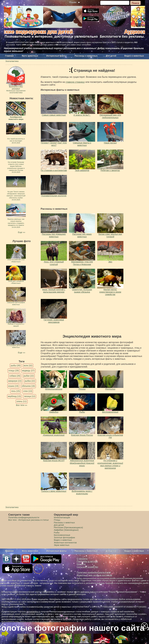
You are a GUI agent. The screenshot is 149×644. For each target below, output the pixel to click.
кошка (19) (13, 386)
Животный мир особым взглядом (94, 575)
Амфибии (54, 412)
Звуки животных (62, 545)
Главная (9, 56)
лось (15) (15, 391)
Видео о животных (134, 56)
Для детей (111, 56)
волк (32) (28, 366)
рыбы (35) (16, 366)
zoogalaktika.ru (33, 612)
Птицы (82, 389)
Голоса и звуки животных (54, 491)
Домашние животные (54, 435)
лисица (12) (30, 396)
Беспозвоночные (110, 412)
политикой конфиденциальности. (45, 622)
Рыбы (82, 412)
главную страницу (75, 82)
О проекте (82, 559)
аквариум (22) (15, 381)
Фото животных (30, 56)
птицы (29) (14, 371)
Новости (81, 564)
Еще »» (22, 232)
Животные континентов (65, 543)
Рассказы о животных (86, 56)
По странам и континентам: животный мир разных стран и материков (110, 464)
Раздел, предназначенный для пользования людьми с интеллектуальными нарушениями (110, 578)
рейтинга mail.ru (88, 592)
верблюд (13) (14, 396)
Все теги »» (22, 405)
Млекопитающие (54, 389)
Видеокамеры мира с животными (82, 492)
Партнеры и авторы (87, 561)
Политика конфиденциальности (24, 517)
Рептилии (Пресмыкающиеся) (68, 527)
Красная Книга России (82, 435)
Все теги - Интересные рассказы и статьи (28, 520)
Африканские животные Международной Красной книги (82, 463)
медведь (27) (28, 371)
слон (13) (28, 391)
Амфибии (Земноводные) (66, 530)
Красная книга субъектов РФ (110, 436)
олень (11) (22, 401)
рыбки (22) (29, 376)
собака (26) (15, 376)
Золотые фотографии (64, 538)
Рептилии (110, 389)
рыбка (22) (30, 381)
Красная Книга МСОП (54, 461)
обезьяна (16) (28, 386)
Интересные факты (56, 56)
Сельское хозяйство (87, 567)
